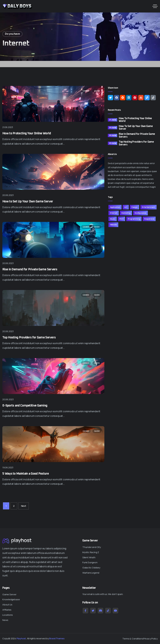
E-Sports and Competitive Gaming (25, 406)
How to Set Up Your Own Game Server (28, 201)
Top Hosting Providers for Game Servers (29, 337)
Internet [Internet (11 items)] (114, 213)
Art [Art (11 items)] (126, 207)
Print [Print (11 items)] (121, 219)
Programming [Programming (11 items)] (134, 219)
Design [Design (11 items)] (135, 207)
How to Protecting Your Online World (27, 133)
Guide (97, 91)
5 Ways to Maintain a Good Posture (26, 474)
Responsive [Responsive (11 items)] (149, 219)
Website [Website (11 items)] (113, 225)
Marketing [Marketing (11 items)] (126, 213)
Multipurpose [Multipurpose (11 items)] (140, 213)
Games (86, 91)
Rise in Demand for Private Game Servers (30, 269)
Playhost (21, 638)
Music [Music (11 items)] (113, 219)
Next (24, 506)
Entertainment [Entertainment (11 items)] (148, 207)
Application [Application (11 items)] (115, 207)
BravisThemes (57, 638)
